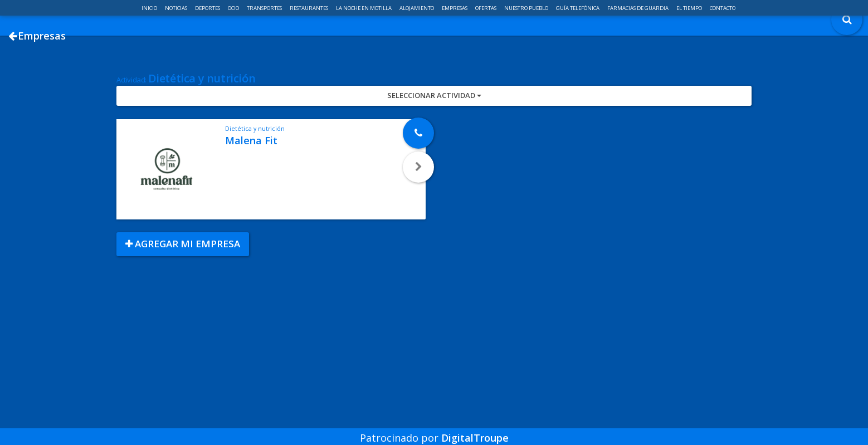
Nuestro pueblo (527, 8)
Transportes (265, 8)
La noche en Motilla (364, 8)
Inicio (150, 8)
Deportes (208, 8)
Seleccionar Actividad (434, 135)
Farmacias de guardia (638, 8)
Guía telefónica (578, 8)
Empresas (455, 8)
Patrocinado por (434, 431)
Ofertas (486, 8)
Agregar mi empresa (183, 284)
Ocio (234, 8)
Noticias (177, 8)
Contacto (723, 8)
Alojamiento (417, 8)
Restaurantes (309, 8)
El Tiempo (690, 8)
